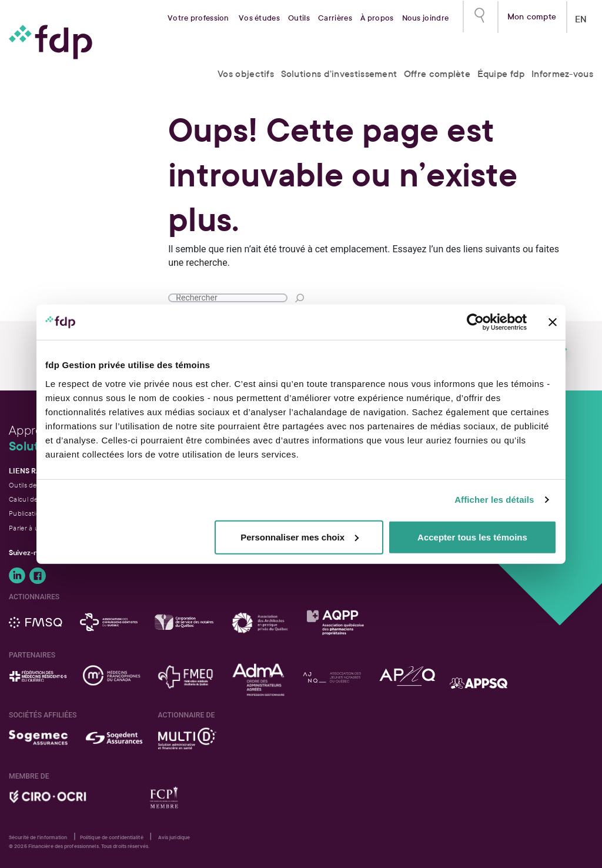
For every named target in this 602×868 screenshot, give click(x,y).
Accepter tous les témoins (472, 537)
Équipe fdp (501, 74)
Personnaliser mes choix (300, 537)
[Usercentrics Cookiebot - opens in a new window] (475, 322)
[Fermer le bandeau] (553, 322)
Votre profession (198, 18)
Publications (28, 513)
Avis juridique (174, 837)
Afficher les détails (494, 500)
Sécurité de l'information (38, 837)
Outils (299, 18)
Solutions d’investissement (339, 74)
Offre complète (437, 74)
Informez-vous (562, 74)
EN (581, 17)
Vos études (259, 18)
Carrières (335, 18)
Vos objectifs (246, 74)
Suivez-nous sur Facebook (38, 576)
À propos (377, 18)
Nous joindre (426, 18)
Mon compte (532, 16)
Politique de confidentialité (112, 837)
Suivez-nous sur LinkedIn (17, 576)
